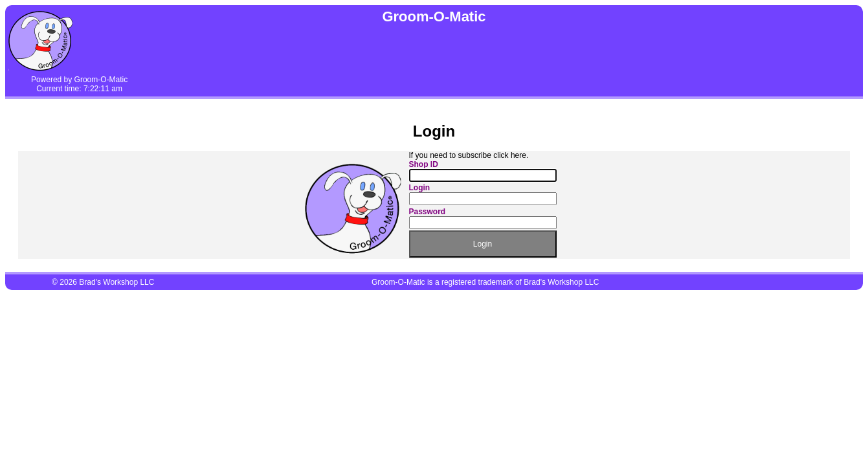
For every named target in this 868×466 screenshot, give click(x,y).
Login (420, 188)
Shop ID (424, 164)
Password (428, 212)
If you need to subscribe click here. (469, 155)
